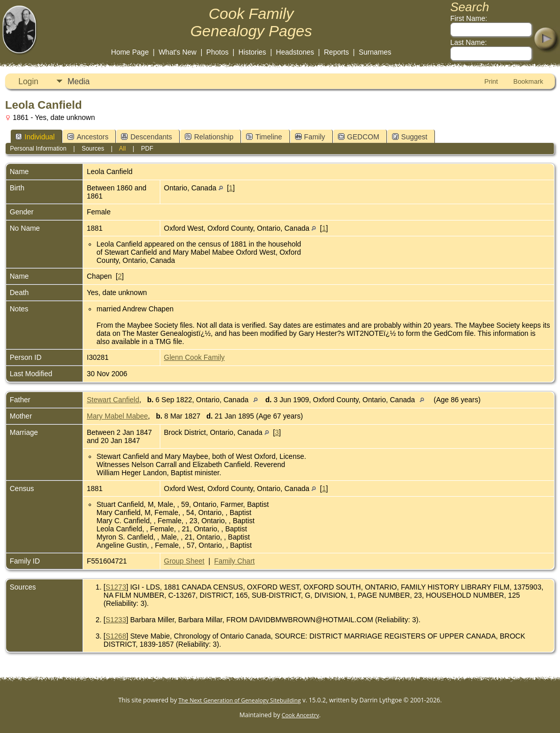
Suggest (410, 137)
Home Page (130, 52)
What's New (178, 52)
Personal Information (38, 149)
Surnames (375, 52)
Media (79, 81)
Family (310, 137)
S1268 (116, 636)
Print (491, 81)
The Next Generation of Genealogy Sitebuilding (240, 700)
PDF (147, 149)
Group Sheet (184, 561)
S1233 (116, 620)
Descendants (147, 137)
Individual (35, 137)
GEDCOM (359, 137)
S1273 (116, 587)
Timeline (264, 137)
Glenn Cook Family (194, 357)
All (122, 149)
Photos (217, 52)
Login (28, 81)
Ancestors (88, 137)
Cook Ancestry (300, 715)
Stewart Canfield (113, 400)
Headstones (295, 52)
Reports (337, 52)
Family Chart (235, 561)
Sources (93, 149)
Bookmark (528, 81)
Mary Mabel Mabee (117, 416)
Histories (252, 52)
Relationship (209, 137)
